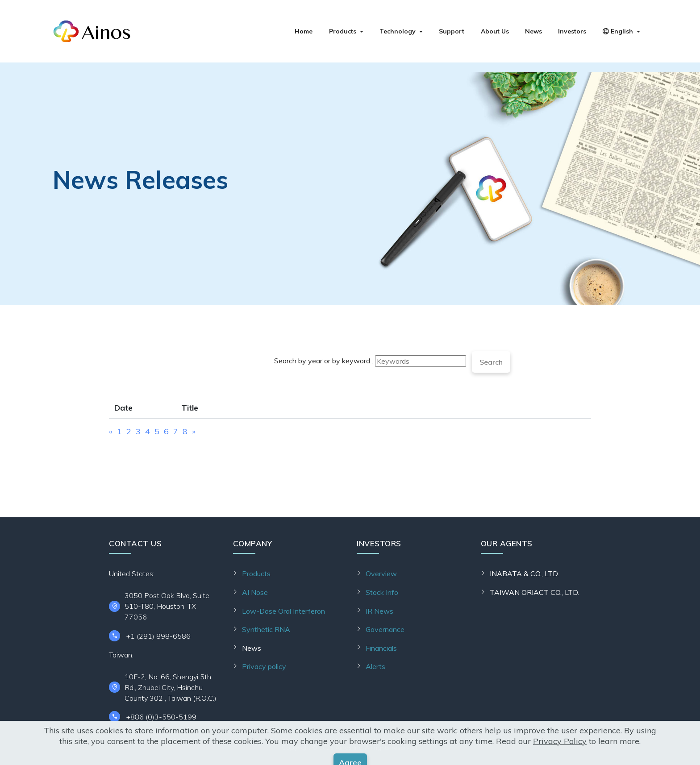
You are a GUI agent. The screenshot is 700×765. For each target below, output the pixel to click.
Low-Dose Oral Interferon (283, 611)
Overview (381, 574)
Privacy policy (264, 666)
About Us (495, 31)
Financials (381, 648)
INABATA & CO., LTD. (524, 574)
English (618, 31)
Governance (385, 629)
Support (452, 31)
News (533, 31)
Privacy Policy (560, 759)
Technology (398, 31)
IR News (379, 611)
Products (343, 31)
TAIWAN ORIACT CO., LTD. (534, 592)
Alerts (375, 666)
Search (491, 362)
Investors (572, 31)
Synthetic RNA (266, 629)
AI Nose (255, 592)
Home (304, 31)
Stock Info (382, 592)
